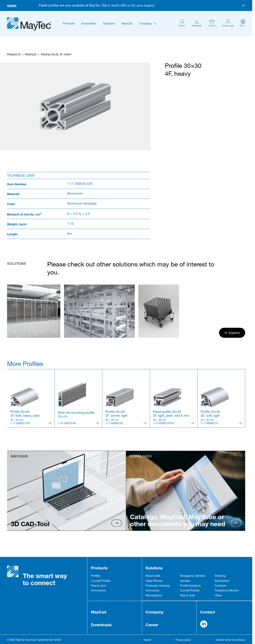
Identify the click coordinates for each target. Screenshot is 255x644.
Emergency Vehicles (193, 576)
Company (145, 24)
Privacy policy (183, 640)
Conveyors (152, 591)
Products (69, 24)
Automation (89, 24)
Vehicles (185, 581)
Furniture (220, 586)
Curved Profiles (101, 581)
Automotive (222, 581)
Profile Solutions (190, 586)
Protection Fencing (158, 586)
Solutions (109, 24)
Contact (207, 612)
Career (152, 625)
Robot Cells (153, 576)
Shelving (220, 576)
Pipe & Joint (99, 586)
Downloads (101, 625)
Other (218, 596)
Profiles (31, 55)
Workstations (154, 596)
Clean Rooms (154, 581)
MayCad (127, 24)
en (241, 26)
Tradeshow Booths (227, 591)
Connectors (98, 591)
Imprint (147, 640)
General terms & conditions (230, 640)
